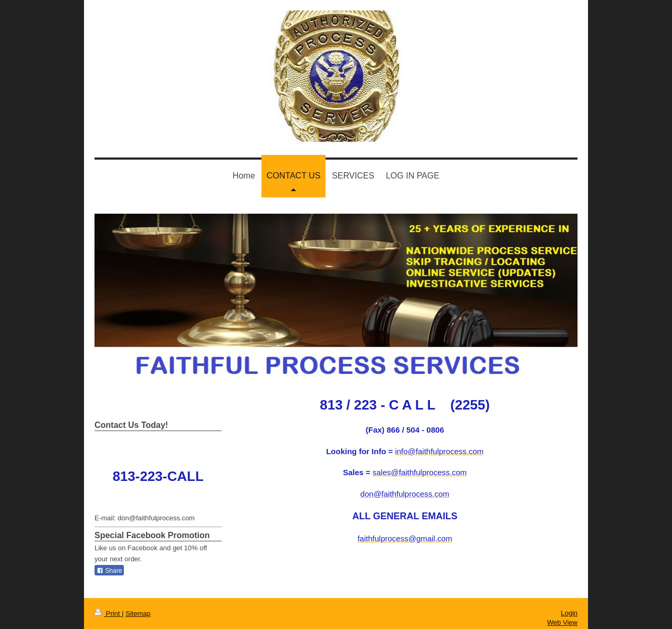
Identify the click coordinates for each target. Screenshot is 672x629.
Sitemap (138, 614)
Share (109, 571)
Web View (562, 622)
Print (108, 614)
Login (569, 613)
